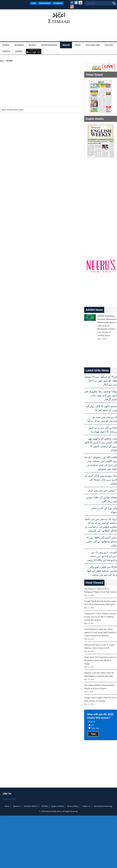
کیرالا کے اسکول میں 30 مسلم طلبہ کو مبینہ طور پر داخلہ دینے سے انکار (101, 381)
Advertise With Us (31, 806)
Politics (109, 45)
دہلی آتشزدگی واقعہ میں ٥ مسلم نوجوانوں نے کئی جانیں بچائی (102, 541)
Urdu (34, 3)
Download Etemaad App (103, 806)
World (6, 45)
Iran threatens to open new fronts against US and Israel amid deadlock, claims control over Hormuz (100, 632)
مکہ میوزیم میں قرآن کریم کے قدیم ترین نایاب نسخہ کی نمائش (101, 480)
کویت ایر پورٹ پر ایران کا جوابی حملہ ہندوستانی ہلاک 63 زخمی (102, 556)
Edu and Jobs (93, 45)
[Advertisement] (23, 18)
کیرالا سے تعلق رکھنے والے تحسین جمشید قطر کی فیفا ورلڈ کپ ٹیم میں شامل (102, 571)
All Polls (44, 806)
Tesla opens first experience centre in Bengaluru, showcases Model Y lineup (100, 660)
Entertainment (49, 45)
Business (19, 45)
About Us (16, 806)
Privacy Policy (73, 806)
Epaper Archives (58, 806)
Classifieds (58, 3)
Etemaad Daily (10, 799)
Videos (19, 51)
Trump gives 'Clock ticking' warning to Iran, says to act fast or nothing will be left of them (100, 617)
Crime (78, 45)
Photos (6, 51)
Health (66, 45)
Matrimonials (45, 3)
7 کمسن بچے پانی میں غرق (103, 490)
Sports (32, 45)
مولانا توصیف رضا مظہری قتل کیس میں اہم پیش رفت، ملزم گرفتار (101, 395)
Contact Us (86, 806)
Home (2, 61)
